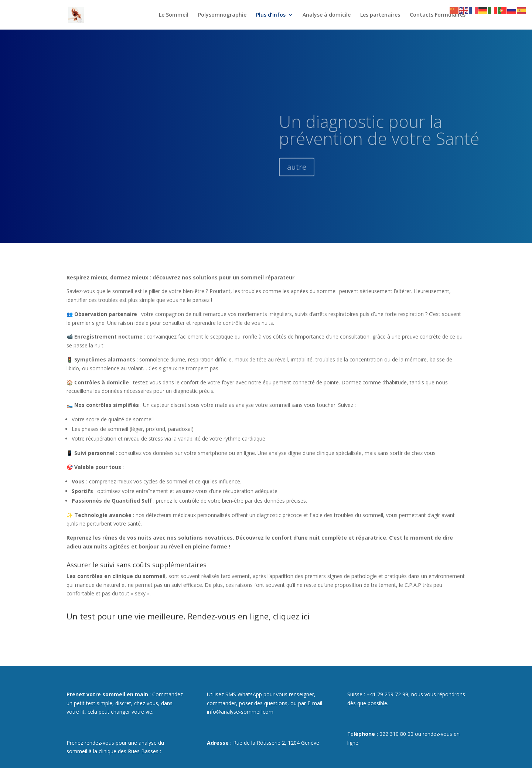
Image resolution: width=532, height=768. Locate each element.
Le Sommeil (174, 15)
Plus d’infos (271, 15)
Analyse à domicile (327, 15)
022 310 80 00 (396, 734)
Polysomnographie (222, 15)
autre (297, 179)
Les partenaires (380, 15)
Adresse (218, 743)
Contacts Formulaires (438, 15)
